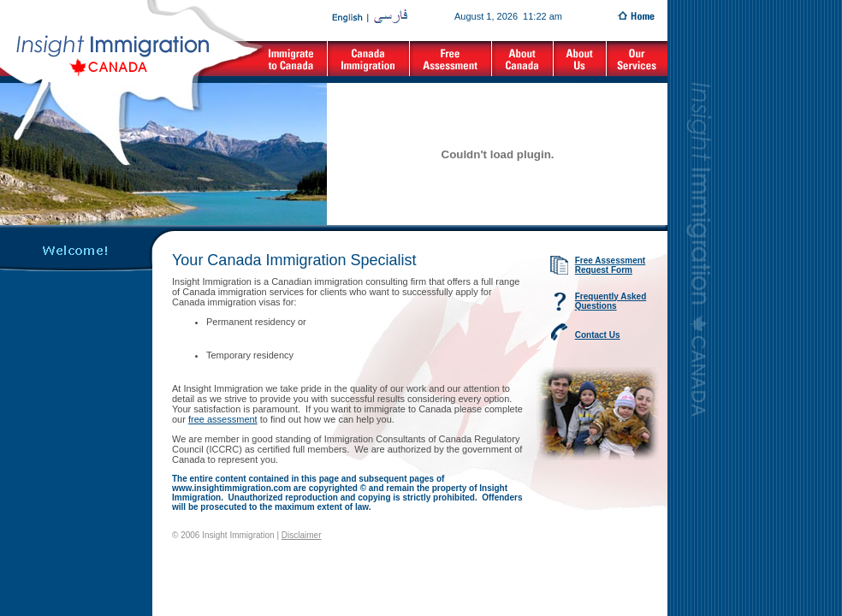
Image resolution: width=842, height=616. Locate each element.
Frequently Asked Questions (611, 301)
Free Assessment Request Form (610, 265)
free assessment (223, 419)
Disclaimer (302, 535)
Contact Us (598, 335)
